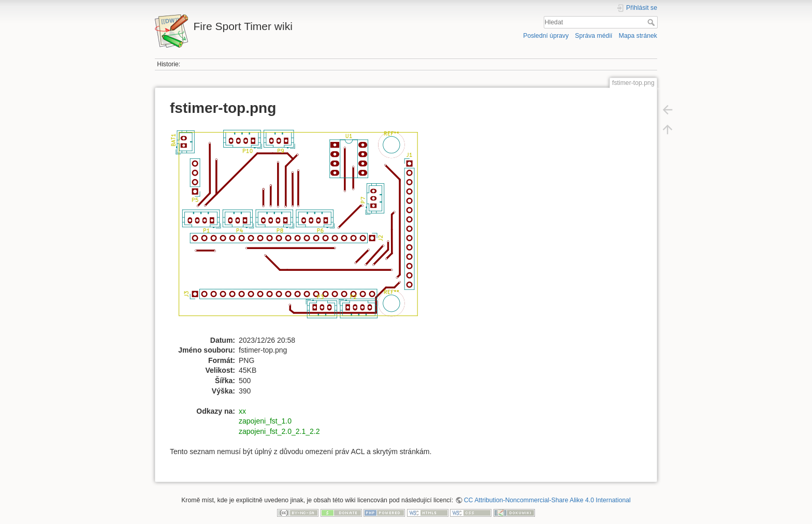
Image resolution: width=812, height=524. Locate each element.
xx (242, 411)
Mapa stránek (638, 36)
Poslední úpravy (546, 36)
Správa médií (593, 36)
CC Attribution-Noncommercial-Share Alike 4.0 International (547, 500)
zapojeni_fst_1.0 (265, 421)
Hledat (652, 22)
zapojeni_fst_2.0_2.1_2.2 (279, 431)
